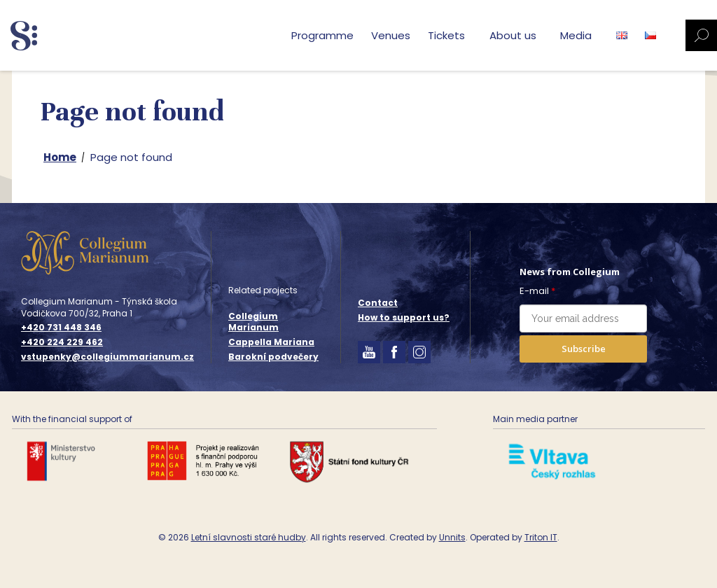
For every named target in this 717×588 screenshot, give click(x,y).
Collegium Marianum (253, 322)
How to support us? (404, 317)
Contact (378, 303)
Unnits (452, 537)
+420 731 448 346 (61, 328)
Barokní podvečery (273, 357)
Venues (391, 35)
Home (60, 157)
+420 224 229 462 (62, 342)
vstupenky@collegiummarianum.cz (107, 357)
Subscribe (584, 349)
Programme (322, 35)
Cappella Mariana (271, 342)
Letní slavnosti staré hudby (249, 537)
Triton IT (541, 537)
